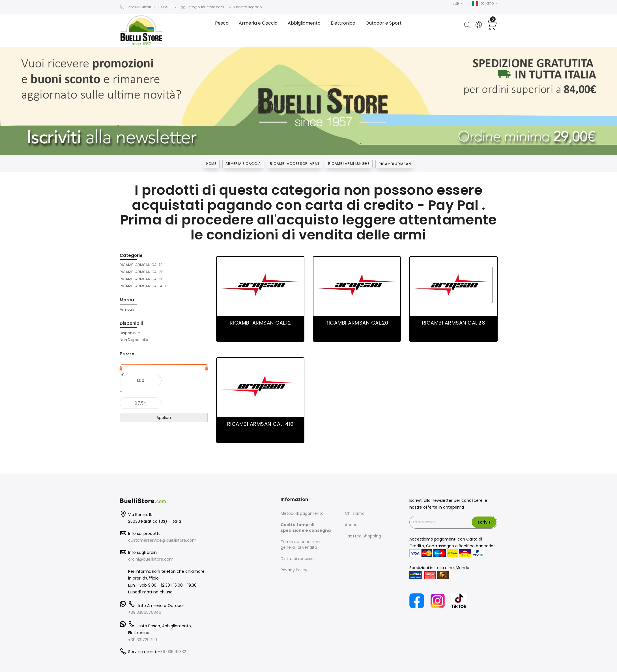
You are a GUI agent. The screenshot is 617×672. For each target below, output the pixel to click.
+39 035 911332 (172, 652)
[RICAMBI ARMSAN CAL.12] (141, 265)
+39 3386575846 (145, 612)
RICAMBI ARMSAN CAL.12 (260, 323)
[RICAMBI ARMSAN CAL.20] (142, 272)
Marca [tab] (127, 300)
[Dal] (141, 381)
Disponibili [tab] (131, 323)
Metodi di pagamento (302, 513)
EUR (458, 3)
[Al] (141, 403)
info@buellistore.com (202, 7)
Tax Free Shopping (363, 536)
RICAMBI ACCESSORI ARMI (294, 164)
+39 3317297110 (143, 640)
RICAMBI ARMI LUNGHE (349, 164)
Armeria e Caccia (243, 164)
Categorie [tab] (131, 255)
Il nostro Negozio (245, 7)
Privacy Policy (294, 570)
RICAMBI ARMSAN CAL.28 (454, 323)
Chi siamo (355, 513)
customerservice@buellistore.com (162, 540)
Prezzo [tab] (127, 354)
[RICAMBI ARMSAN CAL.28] (142, 279)
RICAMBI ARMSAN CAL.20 (357, 323)
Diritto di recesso (297, 559)
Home (211, 164)
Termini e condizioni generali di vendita (300, 544)
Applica (164, 418)
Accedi (352, 525)
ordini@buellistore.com (151, 559)
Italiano (485, 3)
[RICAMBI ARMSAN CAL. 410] (143, 286)
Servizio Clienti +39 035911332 (148, 7)
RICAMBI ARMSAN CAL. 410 (260, 424)
